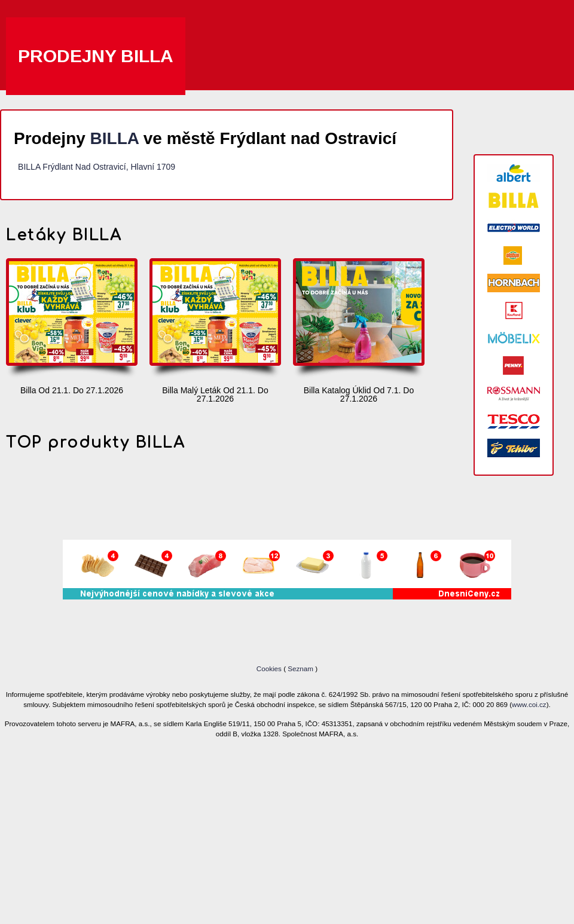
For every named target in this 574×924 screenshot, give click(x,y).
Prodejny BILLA (96, 56)
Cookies (270, 668)
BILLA (115, 138)
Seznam (300, 668)
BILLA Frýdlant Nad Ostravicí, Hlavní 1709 (97, 167)
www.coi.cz (529, 704)
